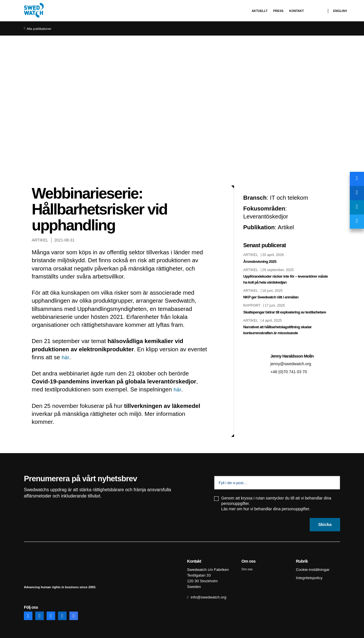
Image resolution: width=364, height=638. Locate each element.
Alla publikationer (40, 29)
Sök (319, 11)
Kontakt (297, 11)
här (66, 357)
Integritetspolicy (308, 576)
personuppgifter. (296, 509)
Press (278, 11)
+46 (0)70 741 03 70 (291, 377)
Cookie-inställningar (311, 569)
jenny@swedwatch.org (293, 369)
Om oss (248, 569)
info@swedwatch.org (207, 594)
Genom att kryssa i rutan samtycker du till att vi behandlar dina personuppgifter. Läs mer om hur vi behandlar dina (276, 504)
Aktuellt (260, 11)
